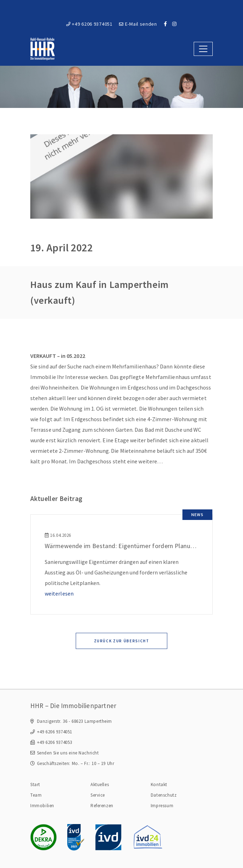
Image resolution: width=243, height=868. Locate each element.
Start (35, 785)
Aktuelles (100, 785)
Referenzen (102, 806)
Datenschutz (164, 795)
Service (98, 795)
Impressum (162, 806)
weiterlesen (59, 593)
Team (36, 795)
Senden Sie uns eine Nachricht (68, 753)
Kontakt (159, 785)
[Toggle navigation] (203, 49)
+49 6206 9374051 (89, 24)
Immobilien (42, 806)
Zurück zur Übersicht (122, 641)
